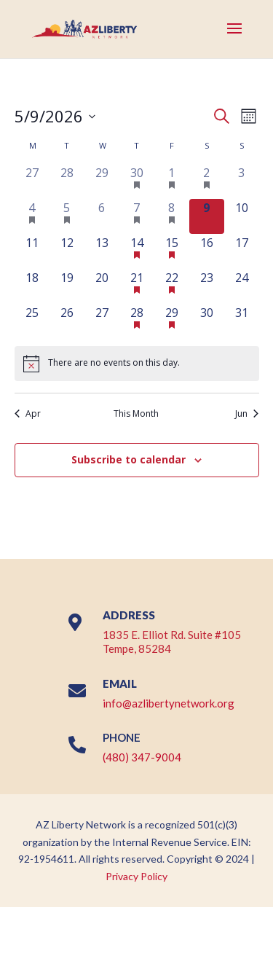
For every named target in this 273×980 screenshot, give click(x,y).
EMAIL (120, 683)
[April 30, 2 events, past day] (137, 181)
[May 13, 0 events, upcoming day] (102, 251)
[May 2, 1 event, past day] (207, 181)
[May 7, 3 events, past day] (137, 216)
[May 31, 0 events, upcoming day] (242, 321)
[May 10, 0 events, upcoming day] (242, 216)
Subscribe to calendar (128, 459)
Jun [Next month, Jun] (247, 414)
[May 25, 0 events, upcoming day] (32, 321)
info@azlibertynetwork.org (169, 703)
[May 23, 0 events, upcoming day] (207, 286)
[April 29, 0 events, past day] (102, 181)
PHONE (122, 737)
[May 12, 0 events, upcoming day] (67, 251)
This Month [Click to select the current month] (136, 414)
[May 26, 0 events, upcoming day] (67, 321)
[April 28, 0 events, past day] (67, 181)
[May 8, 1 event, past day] (172, 216)
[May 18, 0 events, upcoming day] (32, 286)
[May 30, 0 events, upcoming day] (207, 321)
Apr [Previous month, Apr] (28, 414)
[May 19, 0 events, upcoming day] (67, 286)
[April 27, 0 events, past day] (32, 181)
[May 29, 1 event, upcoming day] (172, 321)
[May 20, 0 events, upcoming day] (102, 286)
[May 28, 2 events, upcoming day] (137, 321)
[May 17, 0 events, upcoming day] (242, 251)
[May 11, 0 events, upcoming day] (32, 251)
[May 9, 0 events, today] (207, 216)
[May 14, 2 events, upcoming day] (137, 251)
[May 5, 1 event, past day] (67, 216)
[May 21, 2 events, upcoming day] (137, 286)
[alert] (137, 364)
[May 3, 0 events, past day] (242, 181)
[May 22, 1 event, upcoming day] (172, 286)
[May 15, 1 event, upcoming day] (172, 251)
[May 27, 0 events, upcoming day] (102, 321)
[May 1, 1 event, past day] (172, 181)
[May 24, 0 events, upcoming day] (242, 286)
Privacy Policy (136, 876)
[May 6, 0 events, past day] (102, 216)
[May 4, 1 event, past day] (32, 216)
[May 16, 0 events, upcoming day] (207, 251)
